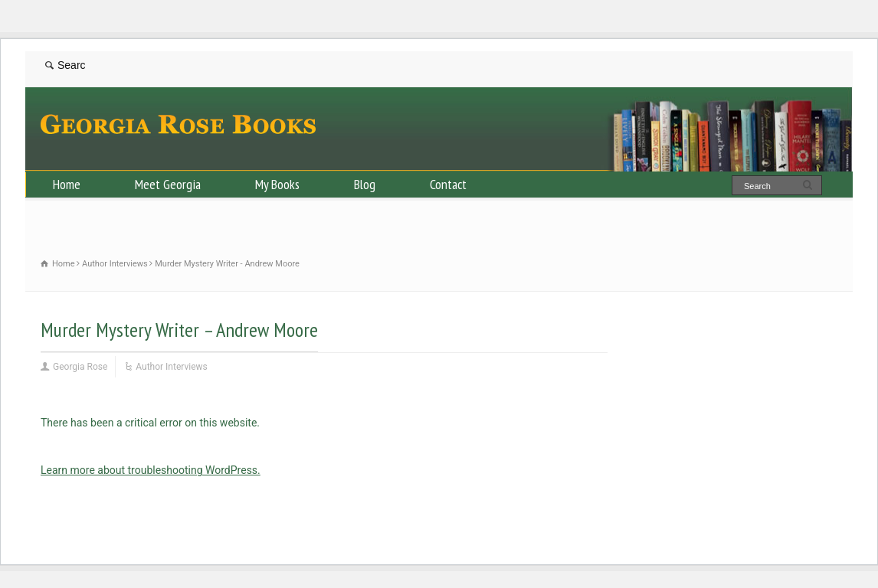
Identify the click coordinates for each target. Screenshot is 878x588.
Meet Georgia (168, 184)
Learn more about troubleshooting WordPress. (151, 470)
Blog (365, 184)
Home (67, 184)
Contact (448, 184)
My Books (277, 184)
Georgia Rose (80, 367)
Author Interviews (171, 367)
